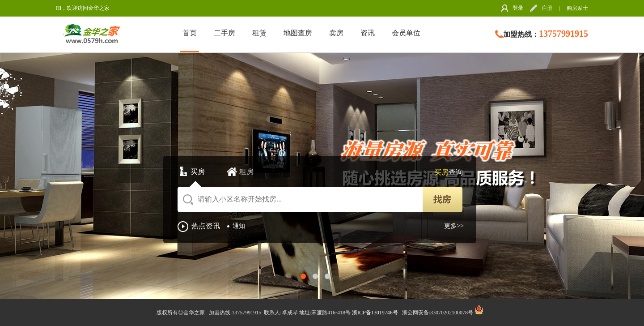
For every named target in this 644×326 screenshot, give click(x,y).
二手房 (225, 33)
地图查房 (298, 33)
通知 (239, 226)
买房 (198, 172)
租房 (246, 172)
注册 (547, 8)
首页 (190, 33)
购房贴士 (577, 8)
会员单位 (406, 33)
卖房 (336, 33)
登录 (518, 8)
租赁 (259, 33)
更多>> (454, 226)
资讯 (368, 33)
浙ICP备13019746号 (376, 313)
